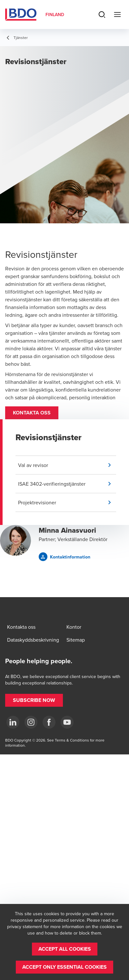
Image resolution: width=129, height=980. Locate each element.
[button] (32, 413)
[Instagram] (31, 722)
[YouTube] (67, 722)
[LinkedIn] (13, 722)
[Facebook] (49, 722)
